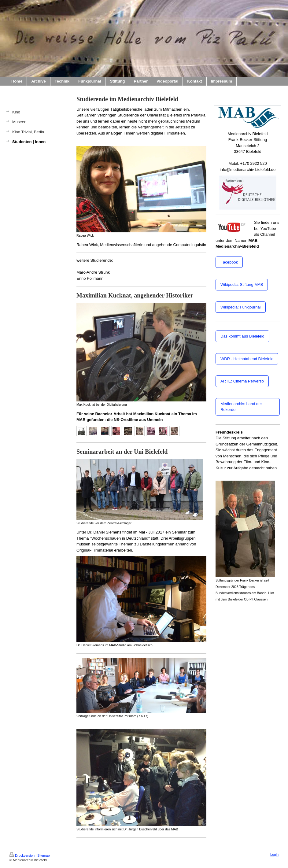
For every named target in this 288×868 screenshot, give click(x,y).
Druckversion (22, 855)
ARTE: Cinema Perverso (242, 381)
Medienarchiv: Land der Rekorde (241, 407)
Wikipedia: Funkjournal (241, 307)
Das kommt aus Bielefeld (242, 336)
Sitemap (43, 855)
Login (274, 855)
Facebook (229, 262)
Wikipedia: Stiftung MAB (242, 284)
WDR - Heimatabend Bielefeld (247, 359)
